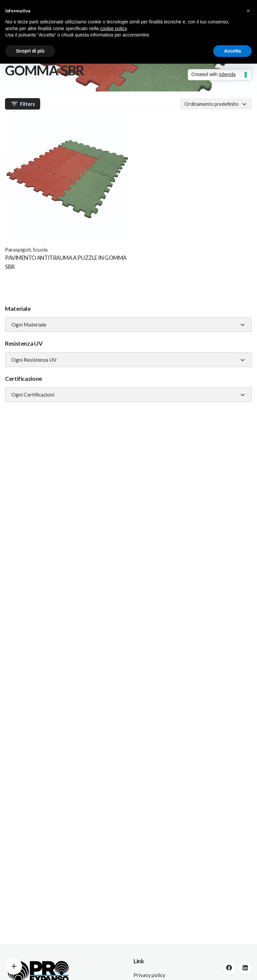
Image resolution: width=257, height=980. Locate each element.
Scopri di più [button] (30, 51)
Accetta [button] (232, 51)
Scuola (40, 250)
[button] (248, 11)
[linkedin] (245, 968)
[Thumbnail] (67, 179)
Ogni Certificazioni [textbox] (33, 395)
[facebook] (229, 968)
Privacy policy (149, 975)
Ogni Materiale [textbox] (29, 325)
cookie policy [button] (113, 28)
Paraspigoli (18, 250)
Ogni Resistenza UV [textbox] (34, 360)
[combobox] (128, 325)
